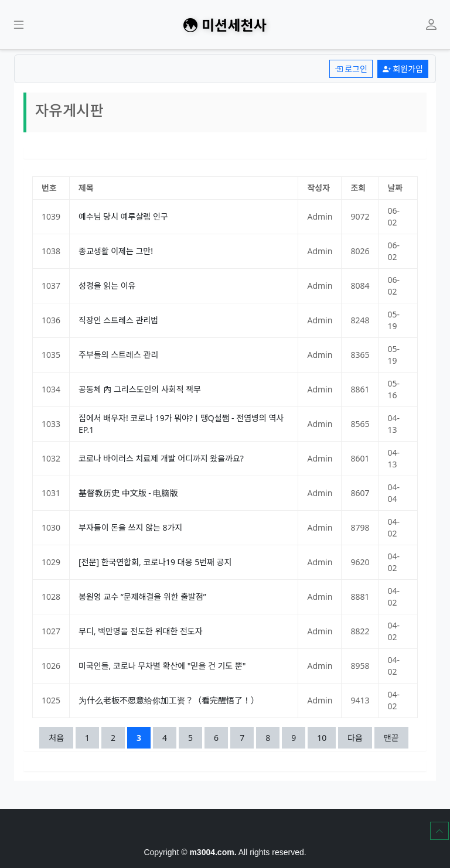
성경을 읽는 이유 (107, 286)
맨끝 (391, 738)
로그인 (351, 69)
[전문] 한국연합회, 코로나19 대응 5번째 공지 (155, 562)
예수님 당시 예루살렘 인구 (123, 216)
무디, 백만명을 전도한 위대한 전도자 (141, 631)
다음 (355, 738)
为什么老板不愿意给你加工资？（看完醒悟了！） (169, 700)
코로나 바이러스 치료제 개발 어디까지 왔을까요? (161, 458)
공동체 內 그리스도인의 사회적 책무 (140, 389)
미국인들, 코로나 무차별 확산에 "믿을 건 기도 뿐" (162, 666)
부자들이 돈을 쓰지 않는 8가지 (130, 527)
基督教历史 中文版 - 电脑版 (128, 493)
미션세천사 (225, 25)
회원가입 (403, 69)
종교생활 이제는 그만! (116, 251)
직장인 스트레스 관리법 (118, 320)
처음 (56, 738)
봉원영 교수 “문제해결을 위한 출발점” (142, 597)
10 (326, 737)
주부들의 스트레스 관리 (118, 355)
